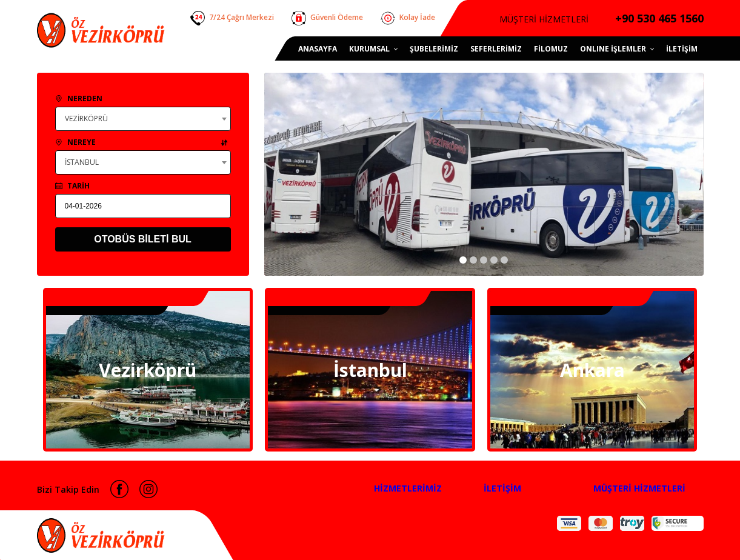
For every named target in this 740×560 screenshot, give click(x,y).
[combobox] (143, 119)
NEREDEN (79, 98)
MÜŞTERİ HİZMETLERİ (639, 488)
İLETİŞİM (502, 488)
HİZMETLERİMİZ (408, 488)
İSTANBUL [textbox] (82, 162)
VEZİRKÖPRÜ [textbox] (86, 118)
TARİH (72, 186)
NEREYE (142, 142)
